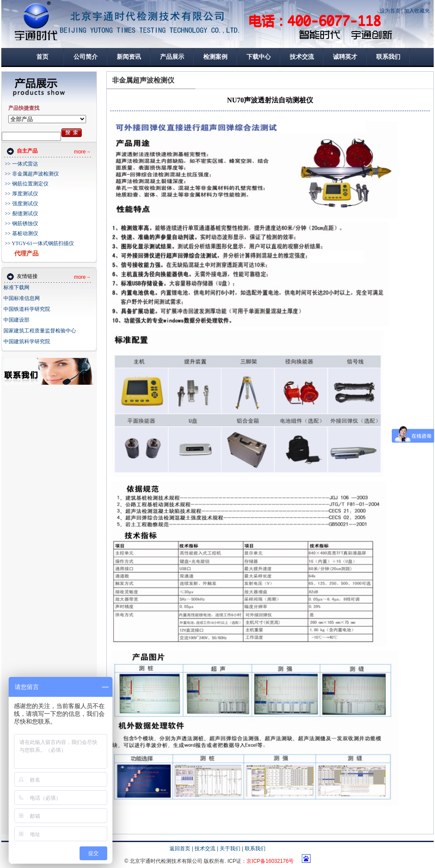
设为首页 (390, 11)
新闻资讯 (129, 57)
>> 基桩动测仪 (21, 233)
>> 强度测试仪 (21, 204)
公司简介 (86, 57)
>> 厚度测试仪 (21, 194)
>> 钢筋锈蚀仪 (21, 223)
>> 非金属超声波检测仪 (32, 174)
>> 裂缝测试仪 (21, 214)
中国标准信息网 (22, 298)
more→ (82, 152)
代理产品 (26, 253)
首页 (42, 57)
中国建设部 (16, 320)
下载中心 (259, 57)
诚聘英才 (345, 57)
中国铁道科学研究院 (27, 309)
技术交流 (302, 57)
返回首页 (180, 849)
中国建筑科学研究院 (27, 341)
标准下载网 (16, 287)
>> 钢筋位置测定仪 (27, 184)
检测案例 (215, 57)
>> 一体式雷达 (21, 164)
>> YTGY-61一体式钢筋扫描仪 (39, 243)
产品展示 (172, 57)
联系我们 (388, 57)
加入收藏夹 (417, 11)
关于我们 (230, 849)
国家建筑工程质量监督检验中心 (40, 331)
